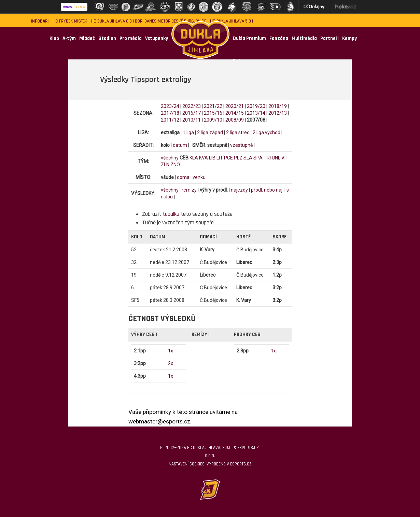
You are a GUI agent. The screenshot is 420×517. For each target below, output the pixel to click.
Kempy (349, 38)
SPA (258, 158)
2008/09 (235, 120)
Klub (54, 38)
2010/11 (192, 120)
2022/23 (192, 106)
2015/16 (213, 113)
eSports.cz (241, 464)
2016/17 (192, 113)
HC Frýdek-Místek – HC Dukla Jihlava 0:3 (92, 21)
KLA (194, 158)
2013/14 (256, 113)
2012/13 (278, 113)
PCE (228, 158)
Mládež (87, 38)
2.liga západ (210, 132)
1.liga (188, 132)
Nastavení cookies (187, 464)
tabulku (171, 214)
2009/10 (213, 120)
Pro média (131, 38)
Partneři (330, 38)
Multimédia (304, 38)
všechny (170, 158)
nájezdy (239, 190)
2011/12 (170, 120)
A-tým (69, 38)
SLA (248, 158)
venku (199, 177)
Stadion (107, 38)
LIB (212, 158)
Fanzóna (279, 38)
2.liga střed (238, 132)
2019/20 (256, 106)
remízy (189, 190)
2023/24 (170, 106)
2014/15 (235, 113)
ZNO (175, 165)
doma (183, 177)
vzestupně (241, 145)
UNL (276, 158)
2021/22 (213, 106)
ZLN (165, 165)
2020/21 (235, 106)
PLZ (238, 158)
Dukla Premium (249, 38)
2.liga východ (267, 132)
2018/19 (278, 106)
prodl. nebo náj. (267, 190)
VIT (285, 158)
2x (171, 363)
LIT (220, 158)
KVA (204, 158)
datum (180, 145)
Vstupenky (157, 38)
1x (171, 351)
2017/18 (170, 113)
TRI (267, 158)
